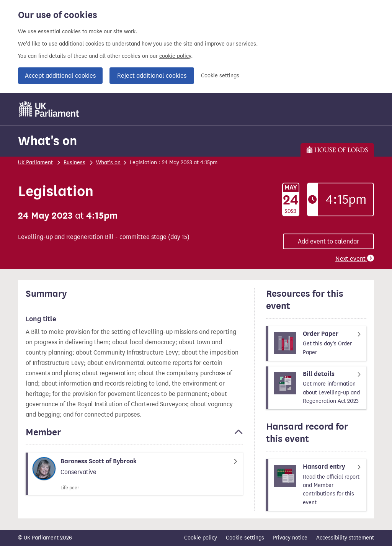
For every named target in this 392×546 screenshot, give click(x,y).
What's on (47, 141)
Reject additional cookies (152, 76)
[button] (134, 436)
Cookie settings (220, 76)
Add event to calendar (328, 241)
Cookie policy (201, 538)
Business (74, 163)
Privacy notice (290, 538)
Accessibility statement (345, 538)
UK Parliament (35, 163)
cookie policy (175, 56)
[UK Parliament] (49, 109)
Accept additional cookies (60, 76)
